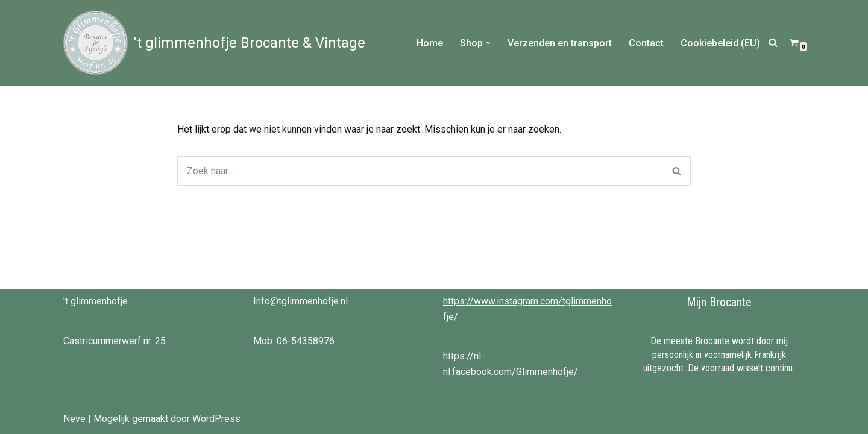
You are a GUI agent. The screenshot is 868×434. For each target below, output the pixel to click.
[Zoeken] (773, 42)
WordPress (216, 419)
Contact (646, 43)
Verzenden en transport (560, 43)
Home (430, 43)
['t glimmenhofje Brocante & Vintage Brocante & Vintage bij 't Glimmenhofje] (214, 43)
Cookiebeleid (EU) (720, 43)
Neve (74, 419)
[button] (488, 43)
